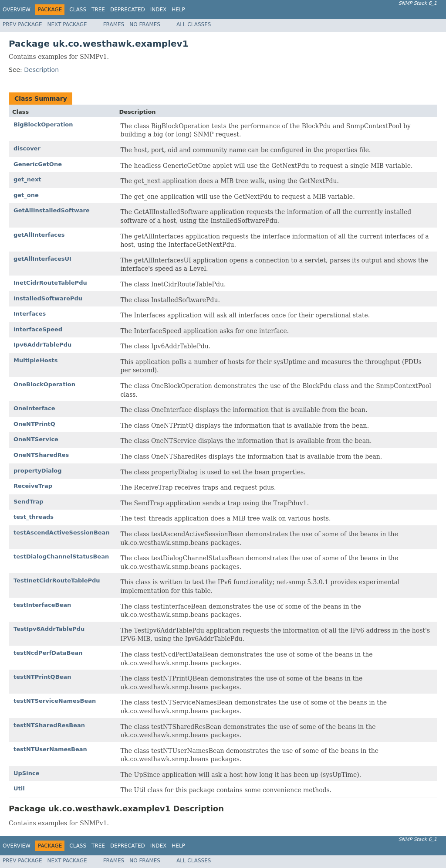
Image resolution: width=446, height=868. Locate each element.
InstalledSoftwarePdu (48, 298)
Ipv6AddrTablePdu (42, 345)
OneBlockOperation (44, 384)
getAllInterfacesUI (42, 259)
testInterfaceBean (42, 605)
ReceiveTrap (33, 486)
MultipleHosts (35, 360)
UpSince (26, 773)
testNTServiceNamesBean (55, 701)
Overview (17, 10)
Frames (114, 24)
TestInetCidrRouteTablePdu (57, 580)
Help (178, 10)
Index (159, 10)
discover (27, 148)
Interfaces (30, 314)
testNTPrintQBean (42, 677)
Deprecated (128, 10)
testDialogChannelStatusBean (61, 557)
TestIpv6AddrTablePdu (49, 629)
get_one (26, 195)
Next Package (67, 24)
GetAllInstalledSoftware (52, 210)
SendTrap (29, 502)
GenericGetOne (38, 164)
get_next (27, 179)
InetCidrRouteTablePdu (50, 283)
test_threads (34, 517)
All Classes (194, 24)
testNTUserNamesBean (50, 749)
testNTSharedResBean (49, 725)
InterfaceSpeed (38, 329)
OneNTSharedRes (41, 455)
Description (41, 70)
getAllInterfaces (39, 235)
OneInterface (34, 408)
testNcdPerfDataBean (48, 653)
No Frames (145, 24)
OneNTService (36, 439)
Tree (98, 10)
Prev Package (22, 24)
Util (19, 788)
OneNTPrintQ (34, 424)
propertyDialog (38, 471)
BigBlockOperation (43, 124)
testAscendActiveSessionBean (62, 533)
